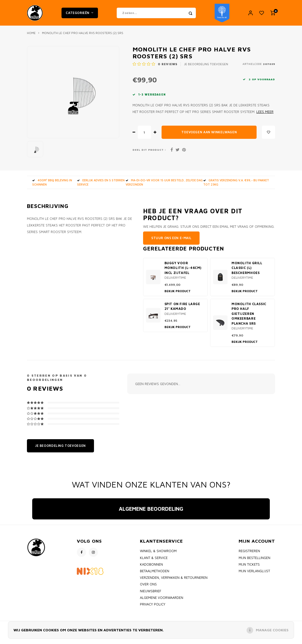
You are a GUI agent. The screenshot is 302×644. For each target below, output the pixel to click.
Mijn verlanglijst (254, 574)
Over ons (148, 588)
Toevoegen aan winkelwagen (209, 136)
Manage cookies (272, 630)
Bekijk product (178, 294)
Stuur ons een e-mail (171, 241)
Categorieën (80, 14)
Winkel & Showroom (158, 554)
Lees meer (265, 115)
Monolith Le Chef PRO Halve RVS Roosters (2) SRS (83, 36)
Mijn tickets (249, 568)
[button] (32, 528)
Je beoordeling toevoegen (206, 67)
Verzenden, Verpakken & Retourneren (174, 581)
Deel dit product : (149, 153)
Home (31, 36)
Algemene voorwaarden (162, 601)
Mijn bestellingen (254, 561)
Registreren (249, 554)
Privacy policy (153, 608)
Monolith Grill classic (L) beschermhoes (247, 271)
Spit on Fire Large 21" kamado (182, 310)
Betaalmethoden (155, 574)
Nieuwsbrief (151, 594)
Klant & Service (154, 561)
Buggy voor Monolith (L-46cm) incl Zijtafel (183, 271)
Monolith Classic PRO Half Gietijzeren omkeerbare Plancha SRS (249, 317)
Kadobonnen (151, 568)
